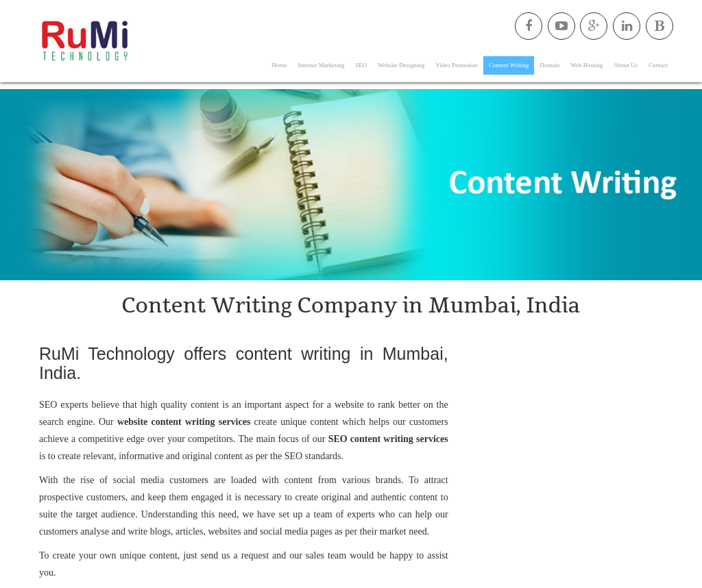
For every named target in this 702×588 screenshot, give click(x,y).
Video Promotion (457, 65)
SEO (361, 65)
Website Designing (401, 65)
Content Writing (509, 65)
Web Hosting (586, 65)
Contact (658, 65)
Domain (549, 65)
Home (280, 65)
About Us (626, 65)
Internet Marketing (322, 65)
